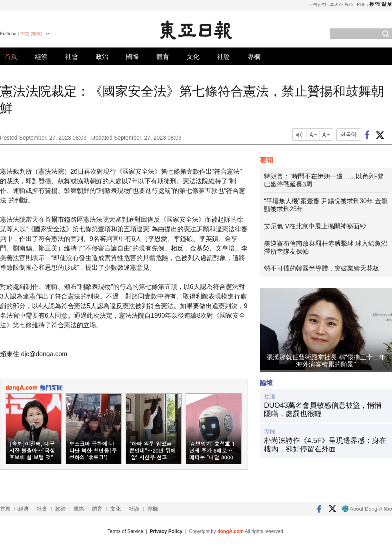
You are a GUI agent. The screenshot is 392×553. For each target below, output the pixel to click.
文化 (193, 57)
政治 (102, 57)
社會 (72, 57)
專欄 (254, 57)
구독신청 (318, 4)
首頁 (11, 57)
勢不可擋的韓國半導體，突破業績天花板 (322, 268)
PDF (361, 4)
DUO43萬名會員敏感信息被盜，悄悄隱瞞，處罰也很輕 (323, 410)
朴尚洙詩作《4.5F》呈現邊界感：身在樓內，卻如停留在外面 (325, 445)
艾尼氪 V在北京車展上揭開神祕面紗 (315, 226)
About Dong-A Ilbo (367, 509)
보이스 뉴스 (342, 4)
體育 (163, 57)
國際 (132, 57)
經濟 (41, 57)
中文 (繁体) (32, 34)
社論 (224, 57)
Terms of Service (125, 531)
